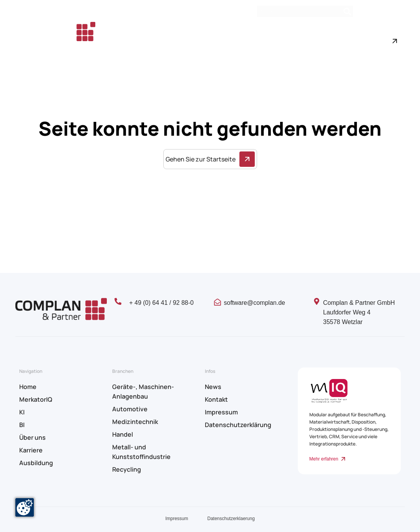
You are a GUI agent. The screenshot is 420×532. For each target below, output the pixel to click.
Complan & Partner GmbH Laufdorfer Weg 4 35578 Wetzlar (359, 312)
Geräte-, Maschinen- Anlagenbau (143, 392)
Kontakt (394, 12)
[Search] (347, 11)
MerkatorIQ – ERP (161, 33)
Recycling (127, 469)
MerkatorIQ (36, 399)
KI (22, 412)
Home (115, 33)
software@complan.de (255, 303)
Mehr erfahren (324, 459)
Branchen (253, 33)
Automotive (130, 409)
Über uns (292, 33)
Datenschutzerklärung (238, 425)
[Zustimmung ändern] (25, 507)
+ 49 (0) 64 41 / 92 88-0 (161, 303)
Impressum (221, 412)
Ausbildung (154, 49)
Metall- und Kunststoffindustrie (141, 452)
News (369, 12)
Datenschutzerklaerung (231, 519)
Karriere (118, 49)
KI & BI (212, 33)
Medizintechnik (135, 422)
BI (22, 425)
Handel (123, 434)
